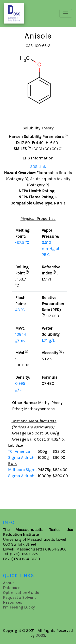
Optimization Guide (21, 593)
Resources (13, 602)
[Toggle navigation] (66, 13)
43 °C (20, 310)
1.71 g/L (48, 340)
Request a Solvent (19, 597)
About (9, 583)
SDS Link (38, 167)
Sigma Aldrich (22, 457)
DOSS (40, 635)
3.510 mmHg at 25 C (51, 249)
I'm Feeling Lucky (19, 607)
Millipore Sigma (23, 470)
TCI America (20, 451)
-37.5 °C (22, 242)
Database (12, 588)
